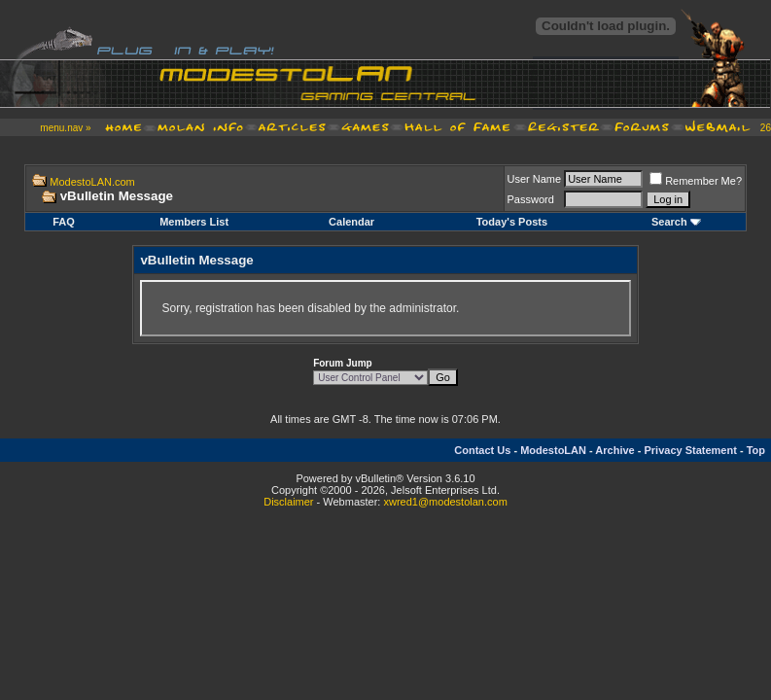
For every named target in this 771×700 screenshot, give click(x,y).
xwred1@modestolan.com (445, 502)
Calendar (351, 222)
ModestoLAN (553, 450)
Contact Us (482, 450)
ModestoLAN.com (92, 182)
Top (756, 450)
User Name (535, 179)
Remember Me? (696, 181)
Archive (614, 450)
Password (531, 199)
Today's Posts (512, 222)
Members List (194, 222)
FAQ (64, 222)
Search (669, 222)
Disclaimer (288, 502)
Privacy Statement (690, 450)
